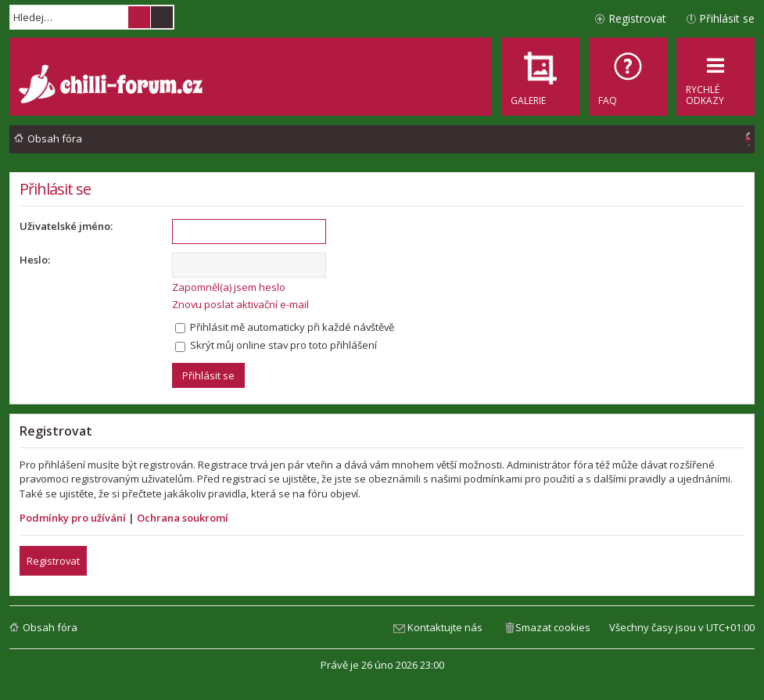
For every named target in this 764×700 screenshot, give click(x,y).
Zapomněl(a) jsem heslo (229, 287)
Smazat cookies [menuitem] (553, 627)
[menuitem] (628, 77)
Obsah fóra (50, 627)
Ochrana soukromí (183, 518)
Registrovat (53, 561)
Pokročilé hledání (162, 17)
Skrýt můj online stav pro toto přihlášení (276, 345)
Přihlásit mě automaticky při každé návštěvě (285, 327)
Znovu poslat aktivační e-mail (240, 304)
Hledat (139, 17)
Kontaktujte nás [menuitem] (445, 627)
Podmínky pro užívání (73, 518)
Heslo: (35, 260)
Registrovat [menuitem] (637, 18)
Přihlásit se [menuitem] (727, 18)
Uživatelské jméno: (66, 226)
